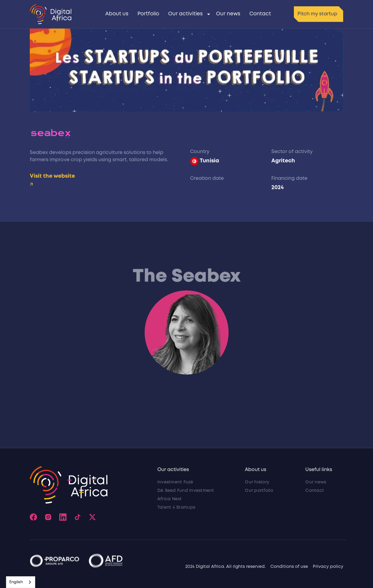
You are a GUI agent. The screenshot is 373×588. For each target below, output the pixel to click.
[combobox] (21, 582)
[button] (188, 14)
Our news (228, 14)
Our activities (185, 14)
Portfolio (148, 14)
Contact (260, 14)
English (16, 582)
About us (117, 14)
